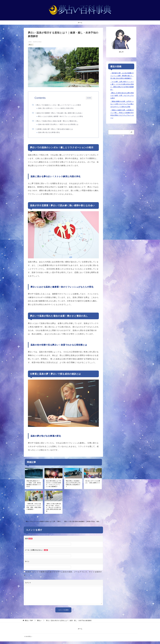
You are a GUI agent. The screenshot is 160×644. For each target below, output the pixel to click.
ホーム (80, 22)
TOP (29, 623)
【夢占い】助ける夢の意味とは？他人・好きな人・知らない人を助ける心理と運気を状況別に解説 (53, 510)
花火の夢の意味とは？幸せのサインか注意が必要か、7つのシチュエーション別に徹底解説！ (53, 486)
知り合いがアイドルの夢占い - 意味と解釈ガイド (93, 484)
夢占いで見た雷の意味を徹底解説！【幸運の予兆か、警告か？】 (84, 524)
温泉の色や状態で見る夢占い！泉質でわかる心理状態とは (61, 125)
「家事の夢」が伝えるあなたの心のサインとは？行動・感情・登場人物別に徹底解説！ (34, 509)
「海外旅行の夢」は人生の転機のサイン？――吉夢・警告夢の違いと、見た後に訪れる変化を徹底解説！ (122, 76)
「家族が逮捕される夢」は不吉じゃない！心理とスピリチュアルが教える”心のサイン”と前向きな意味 (122, 104)
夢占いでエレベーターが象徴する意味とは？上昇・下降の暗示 (45, 524)
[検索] (131, 132)
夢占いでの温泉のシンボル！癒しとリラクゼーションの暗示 (62, 105)
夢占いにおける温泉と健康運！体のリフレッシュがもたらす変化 (63, 117)
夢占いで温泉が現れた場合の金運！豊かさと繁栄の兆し (60, 122)
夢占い (31, 45)
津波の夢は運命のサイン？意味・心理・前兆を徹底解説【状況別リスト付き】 (34, 486)
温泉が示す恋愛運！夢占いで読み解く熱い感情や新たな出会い (62, 114)
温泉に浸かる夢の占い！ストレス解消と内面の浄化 (59, 108)
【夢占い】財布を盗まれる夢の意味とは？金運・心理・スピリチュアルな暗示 (122, 95)
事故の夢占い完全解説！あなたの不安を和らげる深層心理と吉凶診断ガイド (73, 486)
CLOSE (89, 98)
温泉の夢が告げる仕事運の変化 (52, 134)
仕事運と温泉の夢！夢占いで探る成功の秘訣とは (57, 131)
